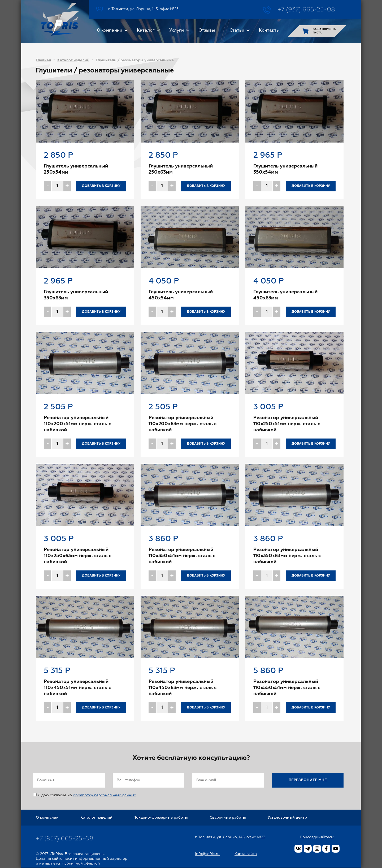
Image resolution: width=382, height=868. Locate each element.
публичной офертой (81, 863)
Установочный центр (287, 818)
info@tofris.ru (207, 854)
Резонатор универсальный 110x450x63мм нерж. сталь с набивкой (183, 688)
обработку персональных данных (105, 795)
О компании (110, 31)
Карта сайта (246, 854)
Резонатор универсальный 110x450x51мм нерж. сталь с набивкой (77, 688)
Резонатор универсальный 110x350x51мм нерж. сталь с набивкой (182, 556)
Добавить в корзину (101, 186)
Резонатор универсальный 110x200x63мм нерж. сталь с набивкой (183, 424)
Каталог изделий (73, 60)
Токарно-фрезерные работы (161, 818)
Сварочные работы (228, 818)
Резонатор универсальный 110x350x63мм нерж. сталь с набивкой (287, 556)
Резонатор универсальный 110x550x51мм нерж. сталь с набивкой (287, 688)
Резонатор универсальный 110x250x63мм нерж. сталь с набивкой (77, 556)
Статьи (237, 31)
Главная (43, 60)
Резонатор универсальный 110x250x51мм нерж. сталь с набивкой (287, 424)
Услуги (177, 31)
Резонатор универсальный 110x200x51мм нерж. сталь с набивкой (77, 424)
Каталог (146, 31)
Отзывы (207, 31)
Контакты (269, 31)
